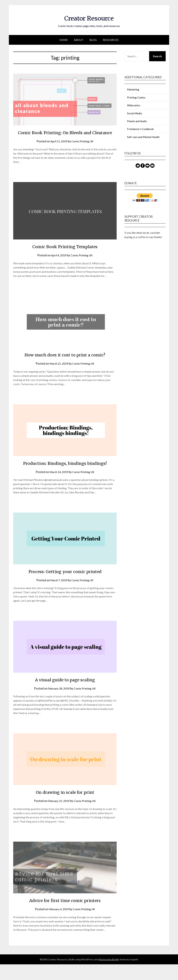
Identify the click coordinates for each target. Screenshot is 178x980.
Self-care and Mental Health (143, 137)
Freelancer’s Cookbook (140, 129)
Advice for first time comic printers (65, 916)
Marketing (133, 89)
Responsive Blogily (109, 975)
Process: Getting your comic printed (65, 587)
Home (64, 40)
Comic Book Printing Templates (65, 254)
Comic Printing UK (83, 149)
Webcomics (134, 105)
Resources (111, 40)
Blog (93, 40)
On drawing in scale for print (65, 808)
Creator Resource (89, 18)
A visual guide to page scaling (65, 695)
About (79, 40)
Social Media (134, 113)
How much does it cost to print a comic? (65, 362)
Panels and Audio (137, 121)
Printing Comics (136, 97)
